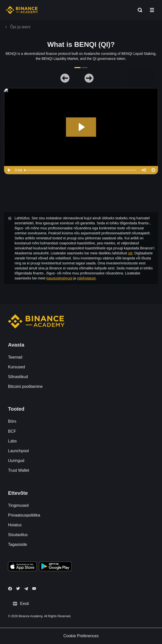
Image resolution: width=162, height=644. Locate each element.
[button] (152, 10)
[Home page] (22, 10)
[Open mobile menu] (152, 10)
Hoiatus (15, 525)
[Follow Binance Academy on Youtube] (34, 589)
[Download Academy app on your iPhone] (22, 567)
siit (130, 253)
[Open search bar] (138, 10)
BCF (12, 431)
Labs (12, 441)
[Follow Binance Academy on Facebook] (10, 589)
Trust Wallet (19, 470)
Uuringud (16, 461)
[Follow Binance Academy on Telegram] (26, 589)
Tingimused (18, 505)
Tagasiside (18, 544)
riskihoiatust (86, 278)
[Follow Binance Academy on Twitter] (18, 588)
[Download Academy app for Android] (55, 567)
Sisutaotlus (18, 535)
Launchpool (18, 451)
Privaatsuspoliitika (24, 515)
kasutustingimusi (59, 278)
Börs (12, 421)
